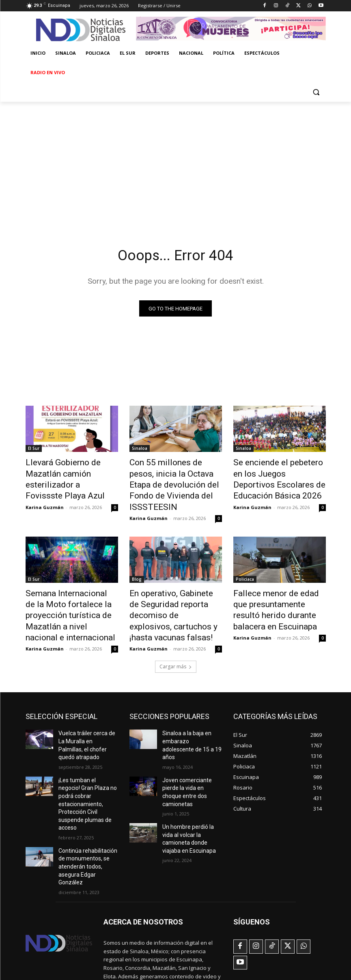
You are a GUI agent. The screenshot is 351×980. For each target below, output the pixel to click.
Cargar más (176, 630)
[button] (316, 92)
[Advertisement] (175, 163)
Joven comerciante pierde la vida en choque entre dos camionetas (192, 738)
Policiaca (245, 561)
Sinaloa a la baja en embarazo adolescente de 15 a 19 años (192, 703)
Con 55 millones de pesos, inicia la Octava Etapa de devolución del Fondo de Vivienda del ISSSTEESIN (170, 477)
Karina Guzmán (45, 491)
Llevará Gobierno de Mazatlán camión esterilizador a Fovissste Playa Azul (71, 473)
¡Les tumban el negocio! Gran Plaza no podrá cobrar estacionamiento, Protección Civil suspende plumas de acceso (88, 745)
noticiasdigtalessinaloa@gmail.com (146, 936)
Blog (137, 561)
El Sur (34, 450)
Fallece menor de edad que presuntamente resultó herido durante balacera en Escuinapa (280, 584)
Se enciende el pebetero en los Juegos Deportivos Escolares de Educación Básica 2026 (280, 473)
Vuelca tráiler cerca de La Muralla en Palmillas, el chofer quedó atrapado (87, 703)
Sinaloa (140, 450)
